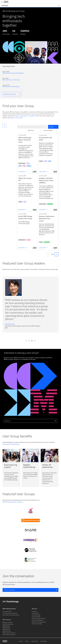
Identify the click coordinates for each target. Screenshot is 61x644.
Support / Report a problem (39, 618)
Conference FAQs (36, 617)
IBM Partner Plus (7, 631)
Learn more (23, 171)
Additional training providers (39, 622)
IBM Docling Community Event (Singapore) (13, 73)
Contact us (34, 611)
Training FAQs (35, 613)
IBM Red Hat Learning (8, 624)
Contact (21, 641)
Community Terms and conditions (11, 615)
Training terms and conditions (10, 613)
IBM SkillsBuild (6, 628)
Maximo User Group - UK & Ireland (11, 80)
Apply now (31, 421)
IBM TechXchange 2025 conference (13, 502)
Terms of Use (35, 641)
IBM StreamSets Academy (9, 633)
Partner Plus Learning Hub (9, 635)
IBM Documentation (8, 622)
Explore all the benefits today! (11, 444)
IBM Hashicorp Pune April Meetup (11, 87)
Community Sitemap (37, 624)
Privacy (27, 641)
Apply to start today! (17, 118)
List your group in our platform (27, 116)
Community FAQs (36, 615)
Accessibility (44, 641)
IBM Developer (6, 629)
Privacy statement (7, 611)
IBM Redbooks (6, 626)
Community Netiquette (38, 620)
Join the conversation (31, 590)
